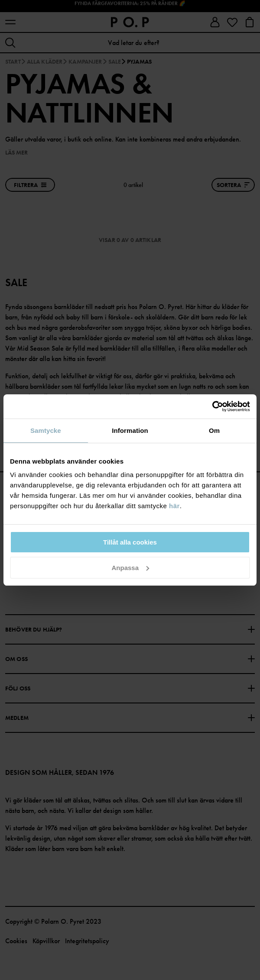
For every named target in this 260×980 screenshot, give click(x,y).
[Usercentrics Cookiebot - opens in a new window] (212, 406)
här (174, 506)
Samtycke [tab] (46, 430)
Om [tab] (214, 430)
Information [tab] (130, 430)
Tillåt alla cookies (130, 542)
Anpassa (130, 568)
